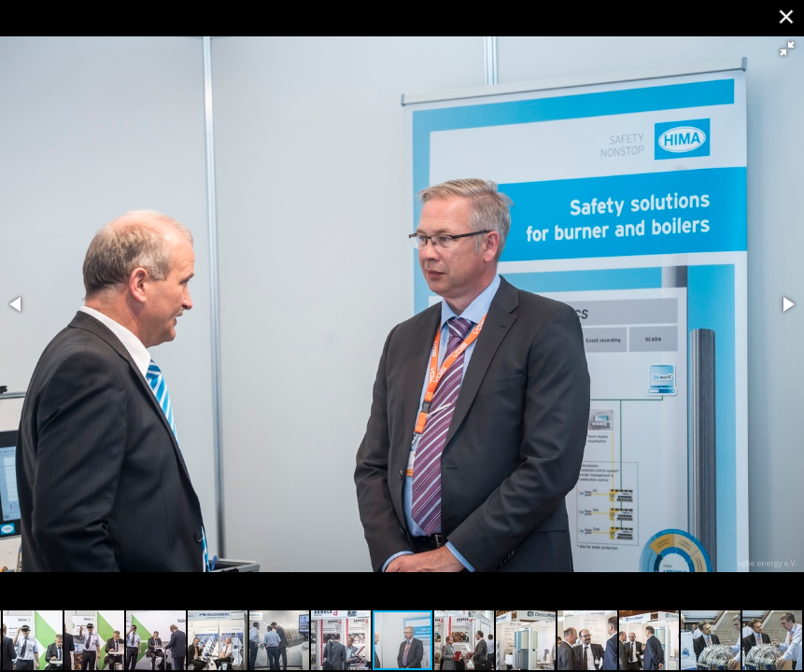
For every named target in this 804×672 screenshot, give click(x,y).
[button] (787, 49)
